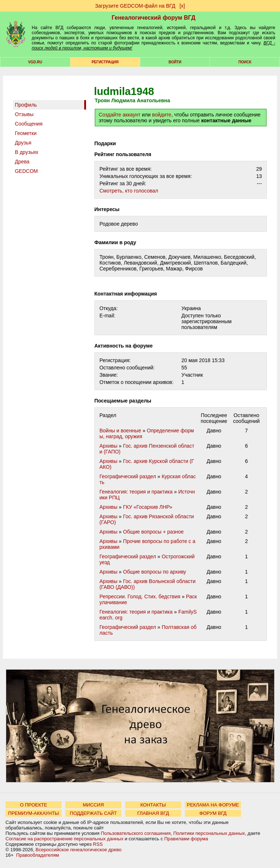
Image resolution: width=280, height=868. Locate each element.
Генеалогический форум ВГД (153, 18)
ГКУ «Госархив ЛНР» (148, 507)
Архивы (108, 446)
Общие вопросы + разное (153, 532)
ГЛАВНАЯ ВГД (153, 813)
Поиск (245, 62)
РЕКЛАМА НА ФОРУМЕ (213, 805)
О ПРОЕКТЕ (34, 805)
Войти (175, 62)
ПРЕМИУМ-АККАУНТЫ (33, 813)
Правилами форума (186, 839)
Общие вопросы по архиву (155, 572)
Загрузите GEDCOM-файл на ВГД (135, 6)
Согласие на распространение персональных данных (64, 839)
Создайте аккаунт (120, 115)
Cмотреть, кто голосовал (129, 191)
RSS (98, 844)
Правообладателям (37, 855)
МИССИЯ (93, 805)
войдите (162, 115)
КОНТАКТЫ (153, 805)
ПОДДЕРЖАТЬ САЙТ (94, 813)
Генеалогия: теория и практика (136, 492)
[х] (182, 6)
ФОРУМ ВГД (213, 813)
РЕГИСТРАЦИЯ (105, 62)
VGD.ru (35, 62)
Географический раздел (128, 476)
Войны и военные (120, 431)
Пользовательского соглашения (136, 833)
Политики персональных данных (209, 833)
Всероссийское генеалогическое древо (79, 850)
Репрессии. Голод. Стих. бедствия (140, 596)
